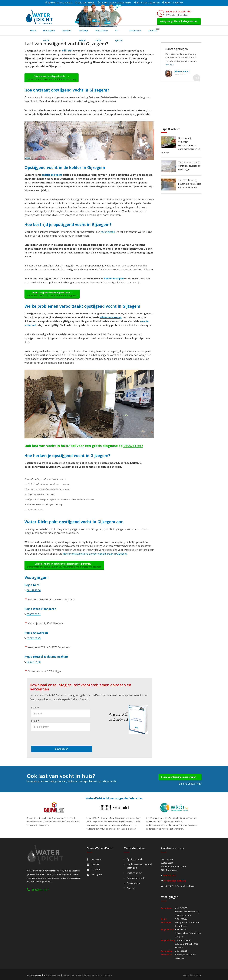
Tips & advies (133, 882)
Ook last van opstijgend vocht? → (53, 80)
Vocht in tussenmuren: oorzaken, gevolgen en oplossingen (189, 167)
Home (33, 32)
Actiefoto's (172, 32)
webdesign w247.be (192, 974)
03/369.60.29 (34, 644)
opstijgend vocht (52, 177)
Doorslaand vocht (131, 32)
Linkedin (93, 864)
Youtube (93, 869)
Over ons (131, 887)
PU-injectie (153, 32)
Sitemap (66, 974)
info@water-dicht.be (175, 880)
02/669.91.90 (34, 668)
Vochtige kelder (106, 32)
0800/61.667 (133, 450)
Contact (189, 32)
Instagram (94, 874)
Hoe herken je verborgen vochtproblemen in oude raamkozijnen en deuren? (181, 147)
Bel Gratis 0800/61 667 (175, 11)
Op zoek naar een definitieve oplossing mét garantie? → (66, 570)
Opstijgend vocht (53, 32)
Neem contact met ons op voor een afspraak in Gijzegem (95, 558)
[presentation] (54, 736)
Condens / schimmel (80, 32)
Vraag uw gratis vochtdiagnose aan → (54, 298)
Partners (109, 974)
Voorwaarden (54, 974)
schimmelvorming (111, 322)
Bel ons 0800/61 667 (190, 783)
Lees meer (170, 66)
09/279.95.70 (34, 596)
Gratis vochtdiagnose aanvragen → (178, 775)
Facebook (94, 859)
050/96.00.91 (34, 620)
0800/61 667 (40, 889)
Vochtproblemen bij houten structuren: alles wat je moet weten (190, 185)
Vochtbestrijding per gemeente (87, 974)
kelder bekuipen (114, 281)
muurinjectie (108, 235)
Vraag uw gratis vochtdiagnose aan (177, 22)
